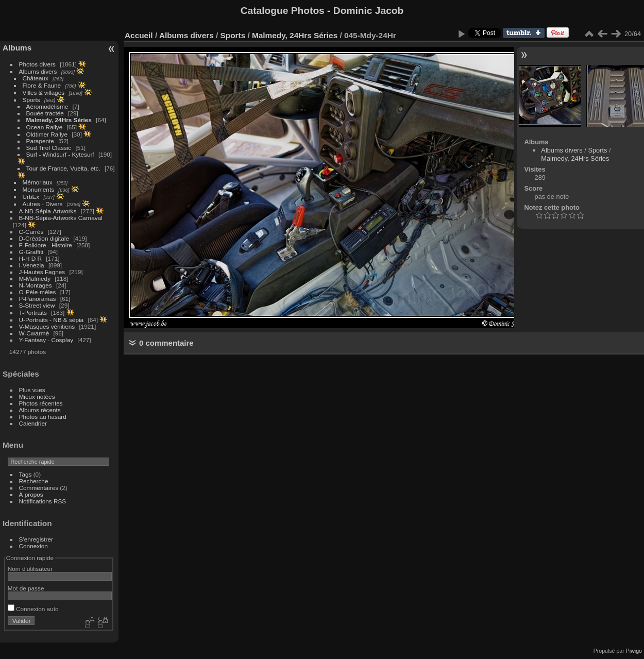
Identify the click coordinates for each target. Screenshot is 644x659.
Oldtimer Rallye (47, 134)
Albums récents (40, 410)
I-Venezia (32, 265)
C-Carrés (31, 232)
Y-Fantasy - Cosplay (46, 340)
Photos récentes (41, 403)
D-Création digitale (44, 238)
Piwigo (634, 651)
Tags (26, 474)
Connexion (33, 546)
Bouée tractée (45, 113)
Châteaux (36, 78)
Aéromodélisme (47, 106)
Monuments (38, 189)
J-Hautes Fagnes (42, 272)
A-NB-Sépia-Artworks (48, 211)
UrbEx (31, 197)
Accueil (139, 35)
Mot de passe (26, 588)
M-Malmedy (35, 278)
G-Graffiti (31, 252)
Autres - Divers (43, 204)
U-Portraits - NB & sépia (52, 320)
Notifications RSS (43, 501)
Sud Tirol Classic (49, 148)
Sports (31, 100)
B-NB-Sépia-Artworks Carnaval (61, 218)
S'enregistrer (36, 539)
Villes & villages (44, 92)
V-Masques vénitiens (47, 326)
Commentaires (39, 488)
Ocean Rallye (45, 127)
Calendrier (33, 423)
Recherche (34, 481)
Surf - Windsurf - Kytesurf (60, 154)
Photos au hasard (43, 417)
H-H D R (30, 258)
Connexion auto (33, 609)
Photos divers (37, 64)
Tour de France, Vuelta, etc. (63, 168)
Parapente (40, 141)
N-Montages (36, 285)
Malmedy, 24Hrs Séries (59, 120)
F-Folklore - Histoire (46, 245)
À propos (31, 494)
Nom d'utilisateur (30, 569)
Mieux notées (37, 396)
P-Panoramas (38, 299)
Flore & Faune (42, 85)
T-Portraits (33, 312)
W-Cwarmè (34, 333)
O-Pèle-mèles (38, 292)
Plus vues (32, 390)
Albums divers (38, 71)
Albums (17, 48)
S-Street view (37, 305)
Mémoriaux (38, 182)
